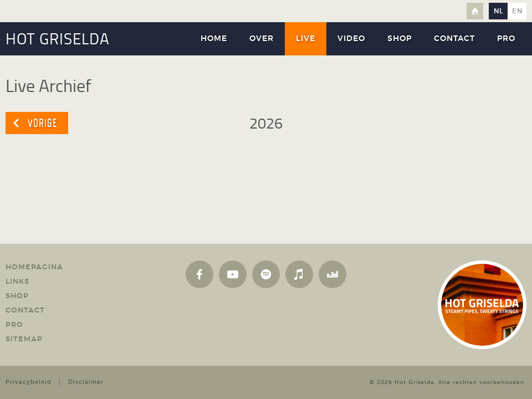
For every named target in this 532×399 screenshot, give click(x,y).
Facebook (199, 274)
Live (306, 39)
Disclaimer (86, 382)
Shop (400, 39)
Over (262, 39)
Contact (454, 39)
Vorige (42, 123)
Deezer (332, 274)
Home (475, 11)
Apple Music (299, 274)
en (517, 11)
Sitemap (24, 339)
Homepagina (34, 267)
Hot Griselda (414, 382)
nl (498, 11)
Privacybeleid (29, 382)
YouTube (233, 274)
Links (17, 282)
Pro (506, 39)
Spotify (266, 274)
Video (351, 39)
